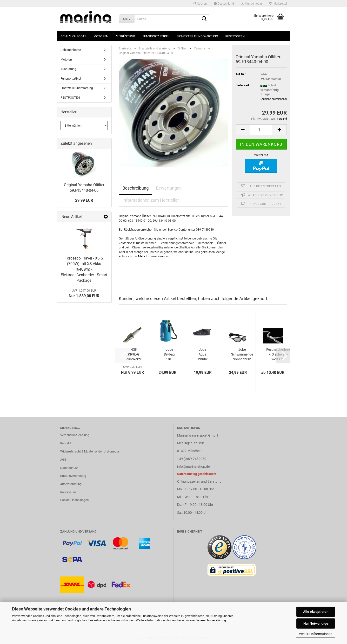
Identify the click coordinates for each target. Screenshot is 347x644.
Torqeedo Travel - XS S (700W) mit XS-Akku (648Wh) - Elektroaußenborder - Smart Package (84, 269)
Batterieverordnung (73, 476)
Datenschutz (69, 468)
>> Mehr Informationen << (152, 256)
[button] (224, 4)
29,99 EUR (84, 200)
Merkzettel (278, 4)
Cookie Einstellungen (74, 500)
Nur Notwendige (316, 623)
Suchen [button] (200, 4)
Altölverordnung (71, 484)
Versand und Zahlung (75, 435)
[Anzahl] (261, 130)
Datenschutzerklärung (211, 620)
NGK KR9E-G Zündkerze (134, 354)
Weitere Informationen (316, 634)
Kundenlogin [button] (252, 4)
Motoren (101, 36)
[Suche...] (127, 19)
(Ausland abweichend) (274, 99)
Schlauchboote (73, 36)
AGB (63, 460)
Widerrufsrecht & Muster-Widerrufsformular (90, 451)
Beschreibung (136, 188)
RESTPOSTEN (235, 36)
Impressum (68, 492)
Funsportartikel (156, 36)
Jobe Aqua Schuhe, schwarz (203, 355)
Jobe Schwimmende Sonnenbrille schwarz (242, 355)
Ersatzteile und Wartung (197, 36)
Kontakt (66, 443)
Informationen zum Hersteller (151, 200)
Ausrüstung (125, 36)
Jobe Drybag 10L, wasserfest (169, 355)
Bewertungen (169, 188)
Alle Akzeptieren (316, 612)
